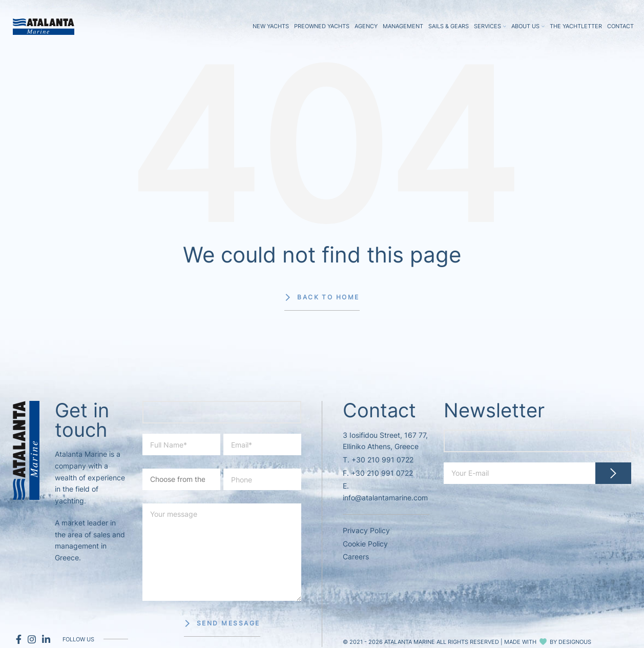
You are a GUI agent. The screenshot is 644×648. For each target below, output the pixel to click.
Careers (356, 556)
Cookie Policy (365, 544)
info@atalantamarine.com (385, 498)
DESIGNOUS (575, 642)
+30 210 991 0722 (382, 460)
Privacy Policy (366, 530)
